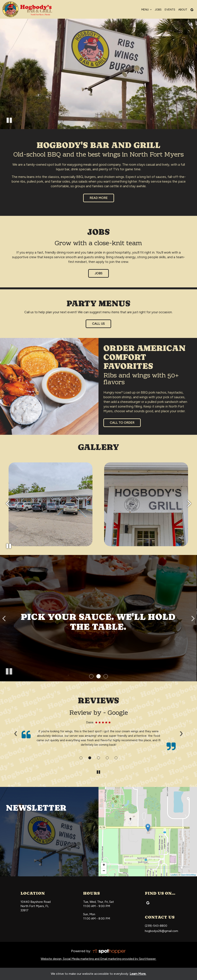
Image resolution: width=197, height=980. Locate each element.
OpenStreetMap (188, 875)
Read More (95, 199)
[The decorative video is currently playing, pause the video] (9, 121)
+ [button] (104, 865)
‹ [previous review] (16, 733)
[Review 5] (116, 758)
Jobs (158, 10)
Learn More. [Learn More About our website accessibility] (138, 974)
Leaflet (174, 875)
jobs (98, 273)
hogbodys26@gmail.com (161, 931)
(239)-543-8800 (156, 926)
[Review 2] (90, 758)
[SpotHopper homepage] (109, 951)
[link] (148, 828)
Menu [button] (146, 10)
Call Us (95, 325)
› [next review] (181, 733)
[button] (91, 676)
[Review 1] (81, 758)
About (183, 10)
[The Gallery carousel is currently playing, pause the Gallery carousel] (9, 546)
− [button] (104, 871)
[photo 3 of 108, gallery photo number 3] (146, 504)
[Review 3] (98, 758)
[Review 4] (107, 758)
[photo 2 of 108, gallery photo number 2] (51, 504)
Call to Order (122, 423)
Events (170, 10)
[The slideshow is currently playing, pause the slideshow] (9, 671)
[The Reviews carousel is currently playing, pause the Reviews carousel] (98, 772)
